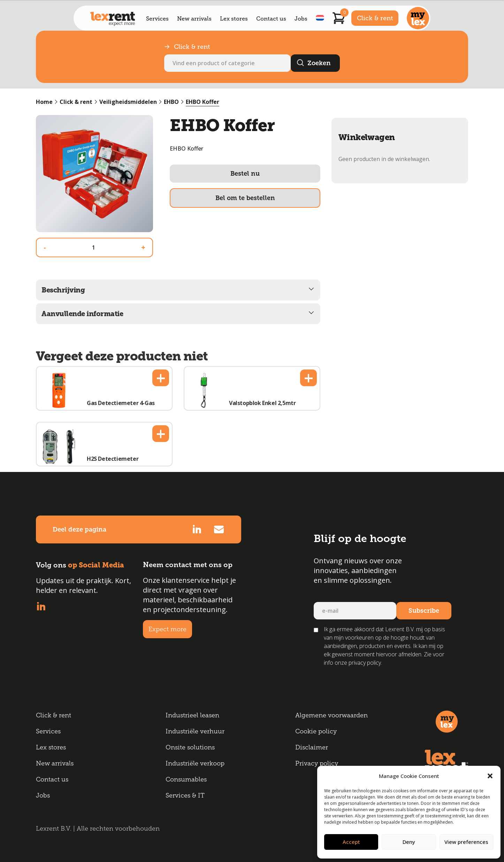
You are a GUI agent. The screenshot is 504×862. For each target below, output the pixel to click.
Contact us (271, 19)
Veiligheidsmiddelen (128, 102)
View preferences (466, 842)
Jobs (301, 19)
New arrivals (194, 19)
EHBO (171, 102)
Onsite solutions (190, 747)
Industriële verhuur (195, 731)
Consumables (186, 779)
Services (157, 19)
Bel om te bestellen (245, 198)
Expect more (167, 629)
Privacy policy (317, 763)
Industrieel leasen (192, 715)
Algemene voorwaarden (331, 715)
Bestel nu (245, 174)
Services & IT (185, 795)
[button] (490, 776)
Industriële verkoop (195, 763)
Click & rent (375, 18)
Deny (409, 842)
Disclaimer (312, 747)
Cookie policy (316, 731)
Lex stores (234, 19)
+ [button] (161, 378)
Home (44, 102)
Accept (351, 842)
